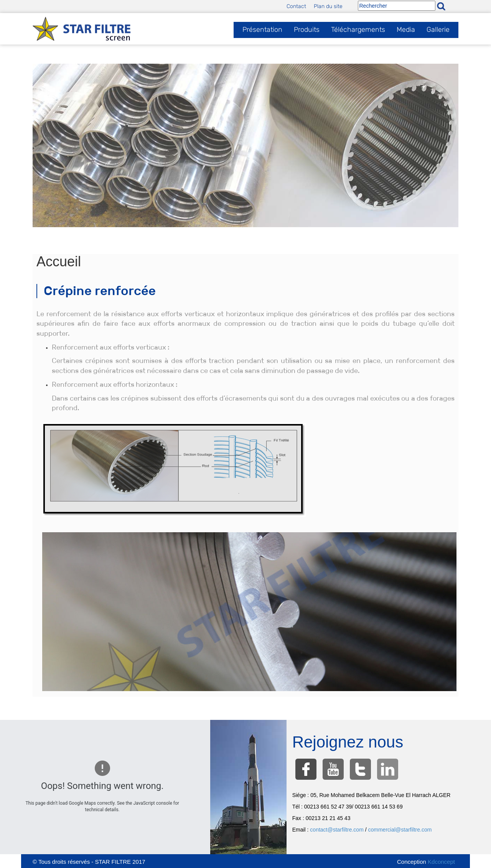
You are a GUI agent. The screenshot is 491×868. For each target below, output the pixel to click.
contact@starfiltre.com (337, 830)
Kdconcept (441, 862)
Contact (296, 6)
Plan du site (328, 6)
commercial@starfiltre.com (400, 830)
